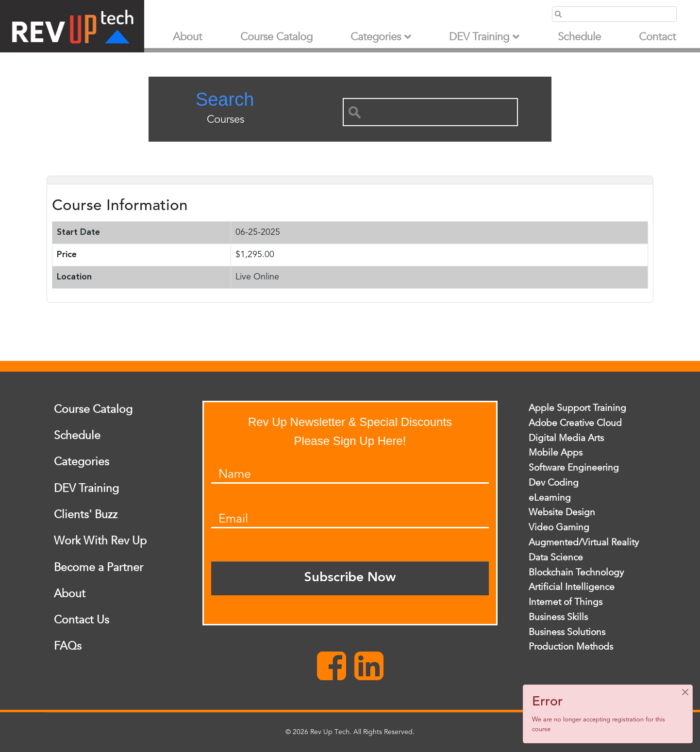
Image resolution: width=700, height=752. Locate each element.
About (187, 37)
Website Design (562, 512)
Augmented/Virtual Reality (584, 542)
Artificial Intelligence (572, 587)
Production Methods (571, 647)
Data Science (556, 557)
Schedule (579, 37)
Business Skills (558, 617)
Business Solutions (567, 632)
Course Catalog (276, 37)
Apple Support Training (577, 408)
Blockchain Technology (576, 572)
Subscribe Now (350, 578)
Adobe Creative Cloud (575, 423)
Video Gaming (559, 527)
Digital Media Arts (566, 438)
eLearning (550, 498)
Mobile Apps (556, 453)
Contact (657, 37)
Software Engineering (574, 468)
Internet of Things (566, 602)
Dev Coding (554, 483)
